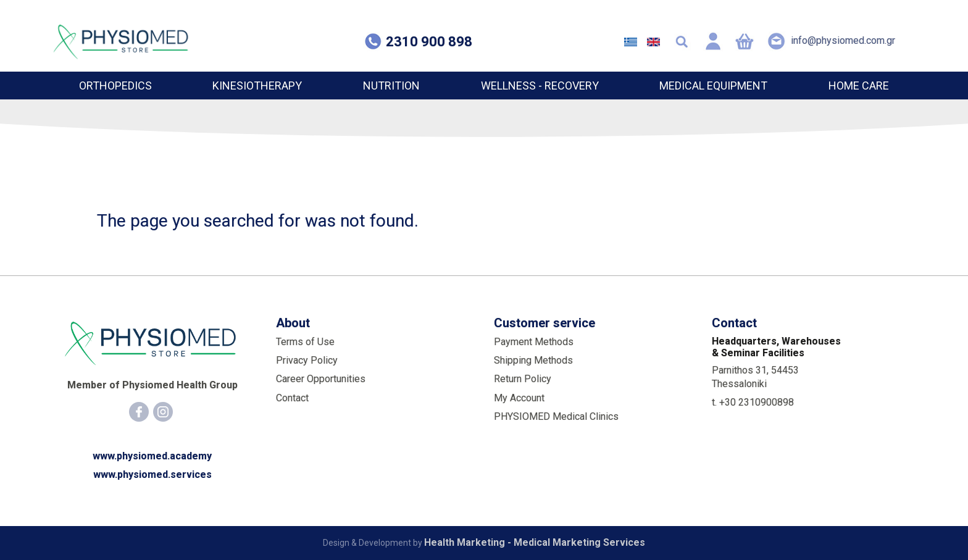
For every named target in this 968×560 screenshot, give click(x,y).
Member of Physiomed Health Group (152, 385)
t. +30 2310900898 (753, 402)
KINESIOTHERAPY (257, 86)
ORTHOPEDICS (115, 86)
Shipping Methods (533, 360)
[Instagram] (163, 412)
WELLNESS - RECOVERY (540, 86)
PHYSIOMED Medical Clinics (556, 416)
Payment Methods (534, 342)
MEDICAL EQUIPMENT (713, 86)
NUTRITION (391, 86)
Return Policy (523, 379)
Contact (292, 398)
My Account (519, 398)
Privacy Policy (307, 360)
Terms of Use (305, 342)
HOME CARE (859, 86)
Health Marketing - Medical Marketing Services (535, 542)
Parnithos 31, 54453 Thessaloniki (755, 377)
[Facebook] (139, 412)
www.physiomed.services (152, 474)
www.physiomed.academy (152, 456)
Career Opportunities (321, 379)
